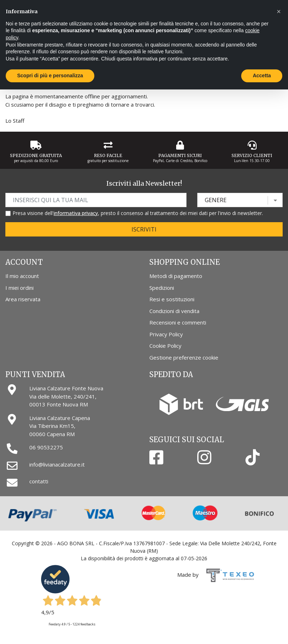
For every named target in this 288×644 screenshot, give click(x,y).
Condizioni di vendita (174, 311)
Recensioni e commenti (178, 322)
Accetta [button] (262, 75)
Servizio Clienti (252, 155)
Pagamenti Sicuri (180, 155)
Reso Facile (108, 155)
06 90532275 (46, 447)
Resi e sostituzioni (172, 299)
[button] (279, 11)
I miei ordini (19, 288)
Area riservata (23, 299)
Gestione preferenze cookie (184, 357)
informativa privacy (76, 213)
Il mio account (22, 276)
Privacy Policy (166, 334)
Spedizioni (162, 288)
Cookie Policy (165, 346)
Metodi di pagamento (176, 276)
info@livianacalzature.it (57, 464)
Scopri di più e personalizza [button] (50, 75)
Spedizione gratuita (36, 155)
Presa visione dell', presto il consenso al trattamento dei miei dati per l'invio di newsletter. (138, 213)
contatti (39, 481)
